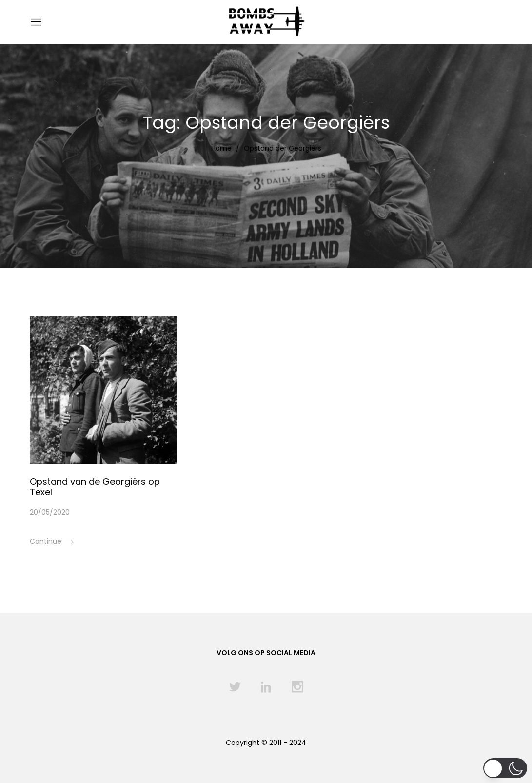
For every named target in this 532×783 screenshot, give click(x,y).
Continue (46, 541)
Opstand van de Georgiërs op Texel (95, 487)
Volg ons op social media (266, 653)
